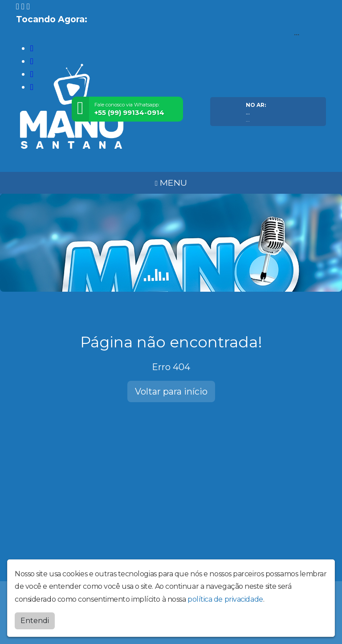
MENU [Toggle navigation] (171, 183)
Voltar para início (171, 391)
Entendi (35, 619)
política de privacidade (225, 597)
